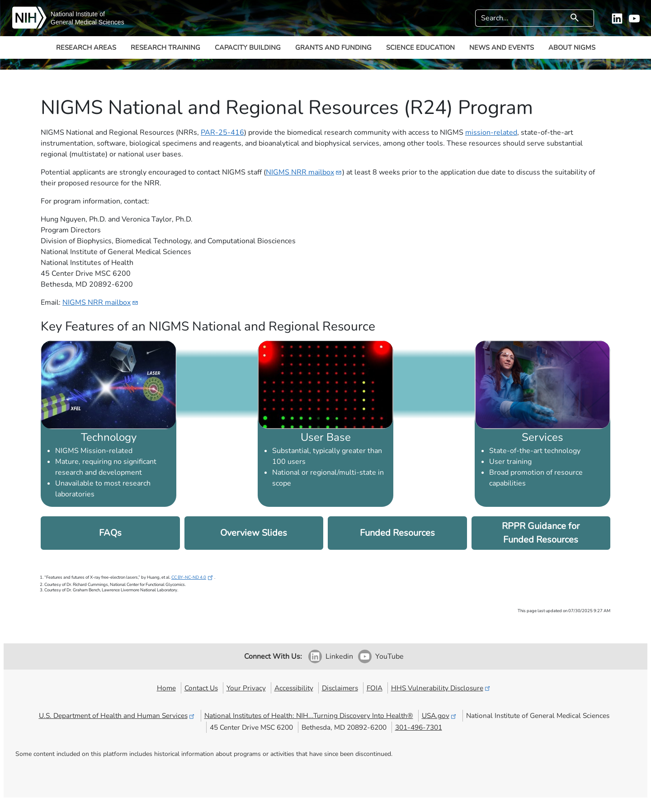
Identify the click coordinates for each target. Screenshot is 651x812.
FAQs (110, 533)
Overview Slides (254, 533)
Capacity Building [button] (248, 47)
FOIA (375, 688)
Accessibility (294, 688)
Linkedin (339, 656)
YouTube (389, 656)
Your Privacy (246, 688)
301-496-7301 (419, 727)
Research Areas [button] (86, 47)
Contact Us (201, 688)
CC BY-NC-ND (193, 577)
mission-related (491, 132)
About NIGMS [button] (572, 47)
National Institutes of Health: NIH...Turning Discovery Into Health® (309, 715)
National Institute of (78, 14)
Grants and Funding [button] (333, 47)
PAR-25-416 (222, 132)
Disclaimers (340, 688)
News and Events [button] (502, 47)
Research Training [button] (165, 47)
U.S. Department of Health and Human (117, 715)
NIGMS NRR (304, 172)
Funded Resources (397, 533)
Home (166, 688)
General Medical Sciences (87, 22)
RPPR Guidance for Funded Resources (541, 533)
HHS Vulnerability (441, 688)
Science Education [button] (420, 47)
